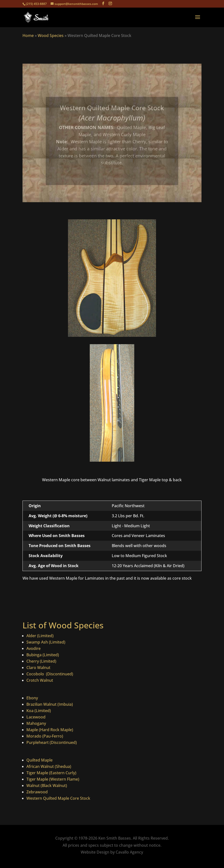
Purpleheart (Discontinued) (52, 742)
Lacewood (36, 717)
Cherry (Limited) (41, 661)
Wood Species (51, 35)
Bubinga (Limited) (43, 655)
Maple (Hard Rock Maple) (50, 730)
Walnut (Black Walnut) (47, 786)
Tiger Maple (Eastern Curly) (51, 773)
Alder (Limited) (40, 636)
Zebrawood (37, 792)
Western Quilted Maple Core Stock (58, 798)
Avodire (34, 648)
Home (28, 35)
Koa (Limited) (39, 711)
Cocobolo (36, 674)
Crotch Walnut (40, 680)
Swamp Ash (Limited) (46, 642)
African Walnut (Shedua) (49, 766)
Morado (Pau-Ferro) (45, 736)
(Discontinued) (59, 674)
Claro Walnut (38, 668)
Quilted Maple (39, 760)
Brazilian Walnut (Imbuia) (50, 704)
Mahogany (36, 723)
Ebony (32, 698)
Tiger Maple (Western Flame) (53, 779)
